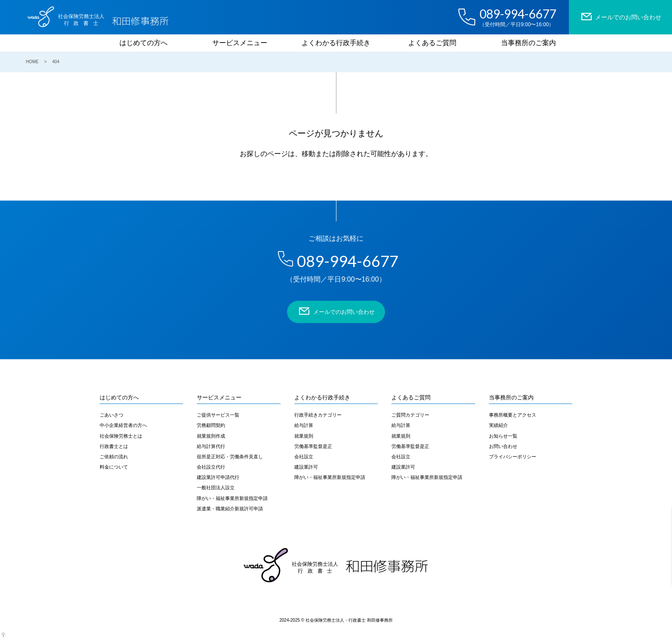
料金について (114, 467)
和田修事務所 (112, 18)
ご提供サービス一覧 (218, 415)
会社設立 (304, 456)
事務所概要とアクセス (513, 415)
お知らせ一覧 (503, 436)
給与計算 (304, 425)
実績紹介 (498, 425)
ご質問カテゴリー (410, 415)
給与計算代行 (211, 446)
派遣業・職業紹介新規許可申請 (230, 508)
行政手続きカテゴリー (318, 415)
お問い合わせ (503, 446)
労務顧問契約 (211, 425)
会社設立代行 (211, 467)
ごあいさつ (111, 415)
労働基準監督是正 (313, 446)
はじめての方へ (144, 43)
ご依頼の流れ (114, 456)
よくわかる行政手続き (336, 43)
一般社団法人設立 (216, 488)
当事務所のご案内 (528, 43)
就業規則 (304, 436)
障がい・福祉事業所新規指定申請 (232, 498)
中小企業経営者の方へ (123, 425)
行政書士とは (114, 446)
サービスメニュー (240, 43)
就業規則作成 (211, 436)
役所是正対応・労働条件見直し (230, 456)
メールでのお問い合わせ (621, 17)
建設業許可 (306, 467)
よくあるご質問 (432, 43)
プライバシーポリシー (513, 456)
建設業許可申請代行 (218, 477)
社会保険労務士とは (121, 436)
